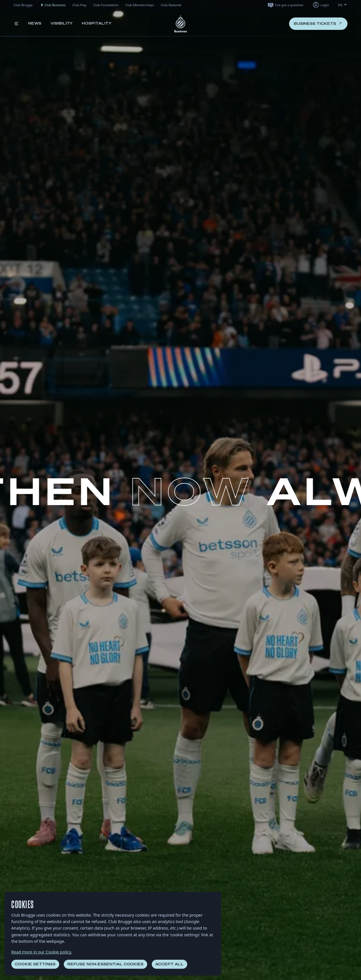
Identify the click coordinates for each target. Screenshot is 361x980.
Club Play (80, 5)
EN (343, 5)
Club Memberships (140, 5)
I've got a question (285, 5)
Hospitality (97, 23)
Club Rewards (171, 5)
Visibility (62, 23)
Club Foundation (106, 5)
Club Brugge (23, 5)
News (35, 23)
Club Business (53, 5)
